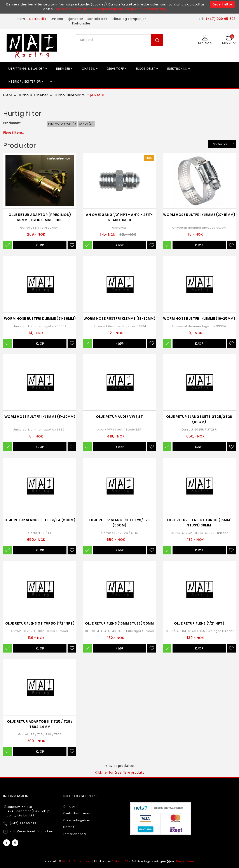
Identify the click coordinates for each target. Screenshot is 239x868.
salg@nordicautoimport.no (32, 831)
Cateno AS (120, 861)
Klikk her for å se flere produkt (119, 773)
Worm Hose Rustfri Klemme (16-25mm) (199, 319)
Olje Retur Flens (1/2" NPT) (199, 623)
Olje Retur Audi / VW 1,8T (119, 417)
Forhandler (81, 23)
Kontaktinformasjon (79, 813)
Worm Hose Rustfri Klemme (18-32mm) (119, 319)
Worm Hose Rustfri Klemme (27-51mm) (199, 215)
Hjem (21, 19)
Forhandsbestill (75, 834)
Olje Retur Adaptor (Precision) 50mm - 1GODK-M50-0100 (40, 217)
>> (51, 82)
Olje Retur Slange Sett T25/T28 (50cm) (119, 523)
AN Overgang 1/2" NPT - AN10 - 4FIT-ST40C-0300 (119, 217)
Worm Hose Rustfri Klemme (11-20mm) (40, 417)
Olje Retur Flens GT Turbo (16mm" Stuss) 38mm (199, 523)
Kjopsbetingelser (77, 820)
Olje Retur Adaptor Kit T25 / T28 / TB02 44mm (40, 724)
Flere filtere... (14, 133)
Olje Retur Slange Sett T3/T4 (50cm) (40, 520)
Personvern (185, 861)
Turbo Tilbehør (67, 95)
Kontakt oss (97, 19)
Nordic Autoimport (77, 861)
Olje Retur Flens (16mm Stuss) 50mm (119, 623)
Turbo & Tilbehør (33, 95)
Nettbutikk (38, 19)
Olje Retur (96, 95)
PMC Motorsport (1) (62, 124)
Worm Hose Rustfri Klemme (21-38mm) (40, 319)
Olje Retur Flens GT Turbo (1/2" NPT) (40, 623)
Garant (69, 827)
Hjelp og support (80, 796)
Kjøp (40, 245)
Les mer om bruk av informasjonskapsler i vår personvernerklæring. (111, 9)
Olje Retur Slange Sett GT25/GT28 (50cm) (199, 419)
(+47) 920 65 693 (221, 19)
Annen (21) (86, 124)
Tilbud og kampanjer (129, 19)
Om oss (57, 19)
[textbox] (121, 40)
